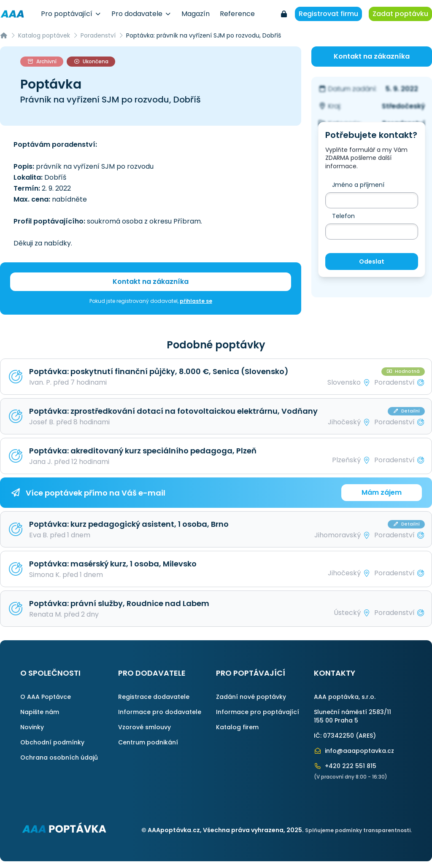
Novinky (32, 727)
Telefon (343, 216)
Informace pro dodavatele (160, 712)
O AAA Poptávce (46, 697)
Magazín (196, 14)
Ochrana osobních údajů (59, 757)
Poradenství (98, 35)
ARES (366, 736)
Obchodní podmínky (52, 742)
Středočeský (404, 106)
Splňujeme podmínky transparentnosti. (358, 830)
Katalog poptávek (44, 35)
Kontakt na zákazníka (151, 282)
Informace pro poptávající (258, 712)
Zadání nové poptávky (251, 697)
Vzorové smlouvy (144, 727)
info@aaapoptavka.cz (354, 751)
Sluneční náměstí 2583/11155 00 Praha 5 (352, 716)
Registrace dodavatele (154, 697)
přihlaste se (196, 301)
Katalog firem (237, 727)
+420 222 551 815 (345, 766)
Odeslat (372, 261)
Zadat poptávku (400, 14)
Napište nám (40, 712)
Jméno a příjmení (358, 185)
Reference (237, 14)
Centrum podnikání (148, 742)
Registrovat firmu (328, 14)
